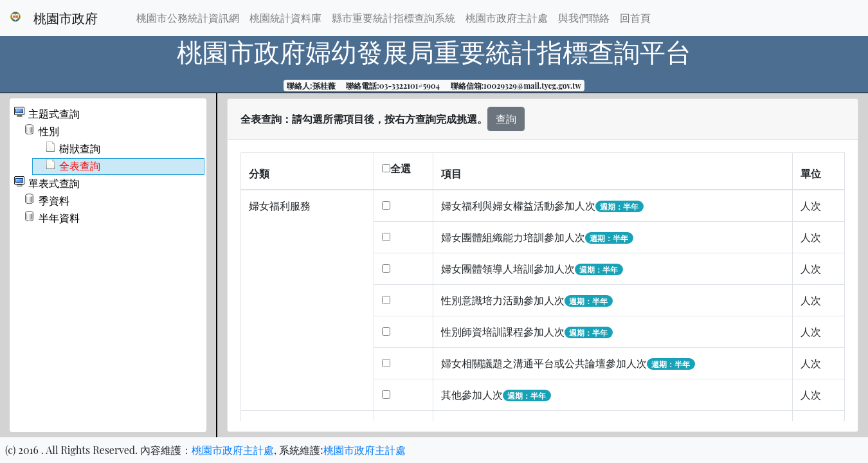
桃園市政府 (66, 18)
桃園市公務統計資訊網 (188, 18)
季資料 (54, 201)
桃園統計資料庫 (285, 18)
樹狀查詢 (80, 149)
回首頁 (635, 18)
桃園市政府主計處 (507, 18)
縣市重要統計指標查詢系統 (393, 18)
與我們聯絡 (584, 18)
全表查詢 (80, 166)
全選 (396, 168)
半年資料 (59, 218)
